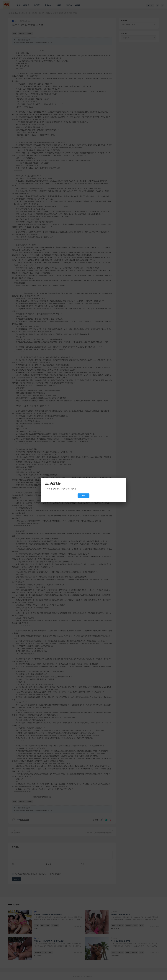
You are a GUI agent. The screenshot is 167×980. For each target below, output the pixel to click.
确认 (83, 496)
